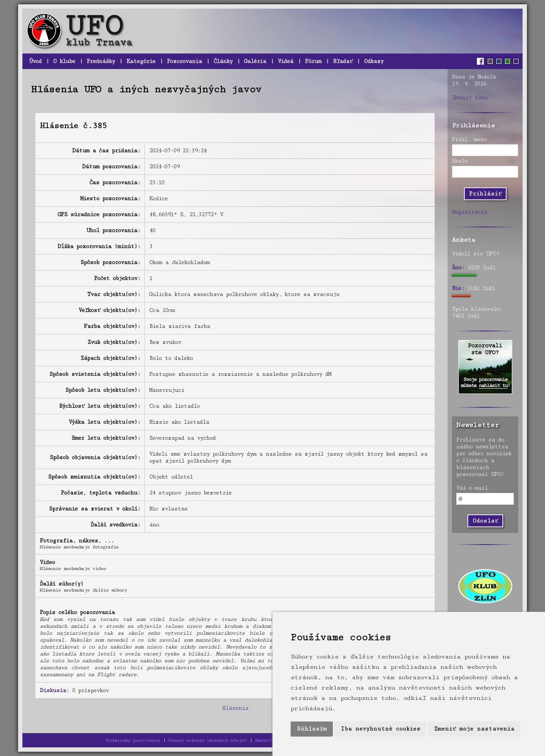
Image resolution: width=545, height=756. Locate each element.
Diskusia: (54, 690)
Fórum (313, 61)
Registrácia (470, 212)
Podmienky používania (133, 740)
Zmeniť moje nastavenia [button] (474, 729)
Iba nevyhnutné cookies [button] (381, 729)
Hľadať (343, 61)
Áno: (458, 268)
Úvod (35, 61)
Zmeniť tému (470, 98)
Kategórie (141, 61)
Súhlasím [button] (312, 729)
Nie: (458, 288)
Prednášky (101, 61)
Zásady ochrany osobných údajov (207, 740)
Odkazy (374, 61)
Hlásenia (235, 708)
